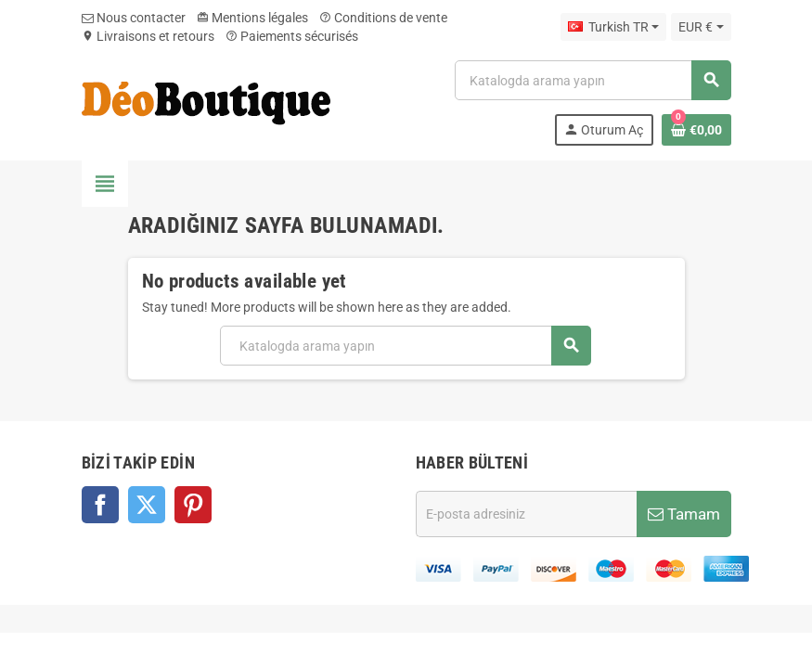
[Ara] (592, 80)
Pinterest (193, 505)
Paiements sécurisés (292, 36)
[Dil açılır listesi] (613, 27)
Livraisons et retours (148, 36)
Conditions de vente (383, 18)
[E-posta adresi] (526, 514)
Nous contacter (134, 18)
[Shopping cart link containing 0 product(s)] (696, 130)
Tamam (684, 514)
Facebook (100, 505)
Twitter (147, 505)
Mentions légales (252, 18)
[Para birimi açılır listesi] (701, 27)
